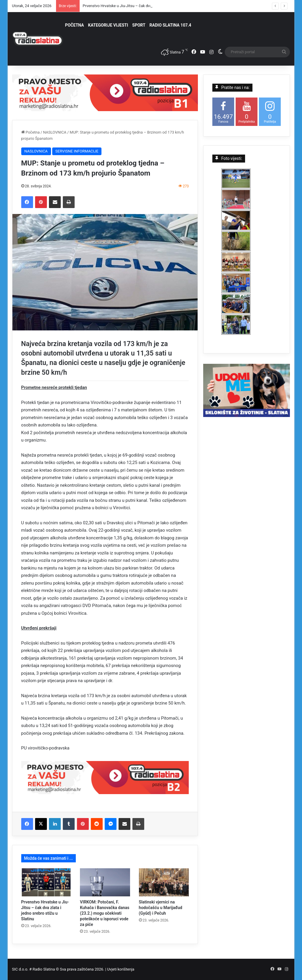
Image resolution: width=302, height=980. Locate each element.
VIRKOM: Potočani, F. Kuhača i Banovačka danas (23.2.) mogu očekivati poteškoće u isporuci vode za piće (105, 913)
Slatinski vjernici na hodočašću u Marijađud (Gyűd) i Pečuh (161, 908)
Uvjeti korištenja (121, 969)
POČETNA (75, 25)
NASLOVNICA (55, 132)
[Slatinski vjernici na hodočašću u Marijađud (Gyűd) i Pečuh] (164, 882)
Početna (31, 132)
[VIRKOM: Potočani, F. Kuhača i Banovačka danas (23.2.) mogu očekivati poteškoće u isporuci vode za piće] (105, 882)
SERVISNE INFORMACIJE (77, 151)
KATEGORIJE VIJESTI (108, 25)
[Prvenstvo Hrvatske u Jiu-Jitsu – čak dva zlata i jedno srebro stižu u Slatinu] (46, 882)
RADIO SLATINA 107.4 (170, 25)
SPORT (139, 25)
